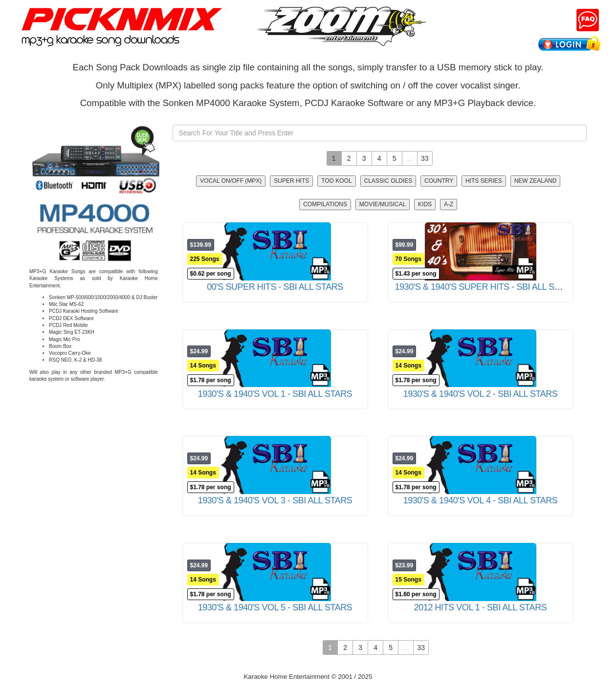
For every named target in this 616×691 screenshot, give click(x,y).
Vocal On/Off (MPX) (231, 181)
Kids (425, 204)
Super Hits (291, 181)
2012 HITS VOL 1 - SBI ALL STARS (481, 607)
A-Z (449, 204)
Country (439, 181)
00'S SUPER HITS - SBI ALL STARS (275, 287)
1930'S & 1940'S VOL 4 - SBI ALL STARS (481, 500)
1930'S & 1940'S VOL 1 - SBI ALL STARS (275, 394)
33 (425, 158)
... (410, 158)
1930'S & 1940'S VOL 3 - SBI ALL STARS (275, 500)
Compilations (325, 204)
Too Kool (336, 181)
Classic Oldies (388, 181)
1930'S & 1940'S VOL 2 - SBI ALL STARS (481, 394)
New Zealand (536, 181)
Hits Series (484, 181)
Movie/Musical (383, 204)
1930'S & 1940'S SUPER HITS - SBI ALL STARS (486, 287)
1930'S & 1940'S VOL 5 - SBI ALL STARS (275, 607)
